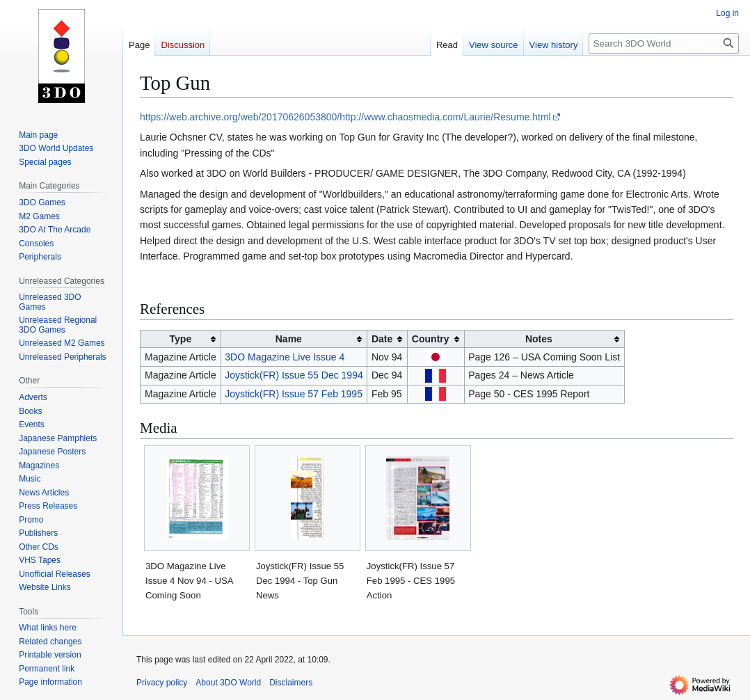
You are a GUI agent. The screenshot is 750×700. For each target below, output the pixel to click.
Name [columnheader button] (289, 339)
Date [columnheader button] (382, 339)
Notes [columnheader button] (539, 339)
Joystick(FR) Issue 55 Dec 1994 (294, 375)
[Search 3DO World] (664, 43)
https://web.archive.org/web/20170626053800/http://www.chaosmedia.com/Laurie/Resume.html (345, 117)
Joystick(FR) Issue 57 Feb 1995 (294, 394)
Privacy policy (162, 683)
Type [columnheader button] (181, 339)
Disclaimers (291, 683)
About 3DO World (228, 683)
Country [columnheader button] (431, 339)
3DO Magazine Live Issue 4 (285, 357)
